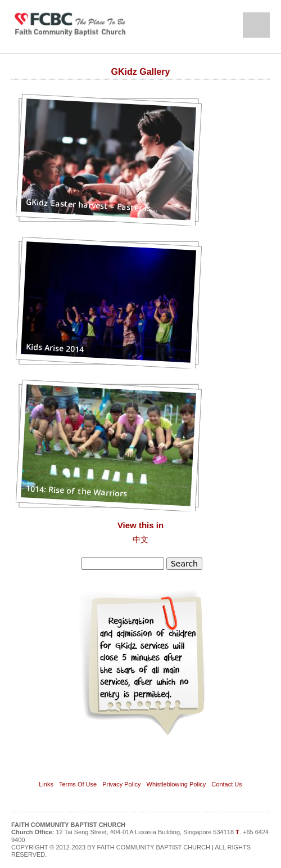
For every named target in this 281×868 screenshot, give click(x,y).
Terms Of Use (78, 784)
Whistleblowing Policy (176, 784)
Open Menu (256, 25)
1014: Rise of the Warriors (77, 491)
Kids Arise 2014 (55, 348)
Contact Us (226, 784)
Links (46, 784)
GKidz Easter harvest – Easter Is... (92, 205)
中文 (140, 539)
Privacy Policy (121, 784)
